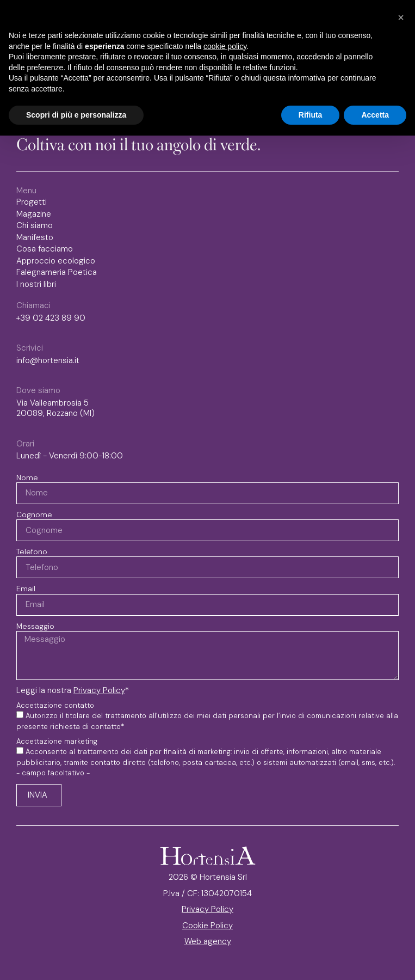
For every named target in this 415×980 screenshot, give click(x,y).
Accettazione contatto (55, 706)
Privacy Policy (99, 690)
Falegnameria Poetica (57, 272)
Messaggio (35, 626)
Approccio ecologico (56, 261)
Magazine (34, 214)
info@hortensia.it (48, 360)
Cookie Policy (207, 926)
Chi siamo (35, 226)
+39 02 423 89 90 (51, 318)
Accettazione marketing (57, 742)
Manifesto (35, 238)
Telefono (32, 552)
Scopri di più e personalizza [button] (76, 115)
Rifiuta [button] (311, 115)
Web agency (208, 941)
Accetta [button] (375, 115)
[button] (401, 17)
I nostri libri (39, 285)
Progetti (32, 202)
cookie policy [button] (225, 46)
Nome (27, 477)
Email (26, 589)
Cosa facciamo (45, 249)
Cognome (34, 514)
